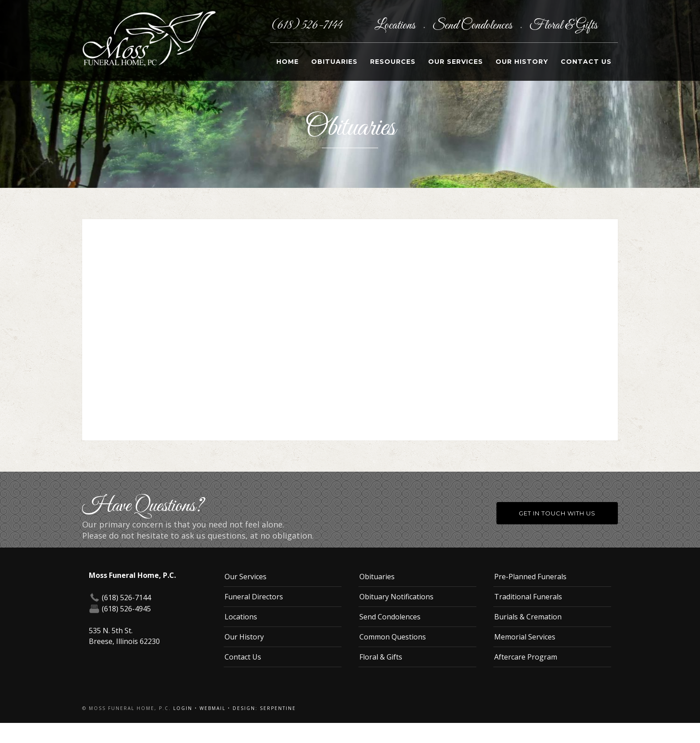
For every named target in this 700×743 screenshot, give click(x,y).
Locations (396, 25)
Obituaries (334, 62)
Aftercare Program (526, 657)
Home (287, 62)
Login (183, 708)
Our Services (456, 62)
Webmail (212, 708)
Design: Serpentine (264, 708)
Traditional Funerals (528, 597)
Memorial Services (525, 637)
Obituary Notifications (396, 597)
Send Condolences (473, 25)
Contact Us (586, 62)
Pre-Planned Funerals (530, 577)
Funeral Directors (254, 597)
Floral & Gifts (563, 25)
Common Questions (393, 637)
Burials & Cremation (528, 617)
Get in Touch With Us (557, 513)
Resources (393, 62)
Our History (522, 62)
